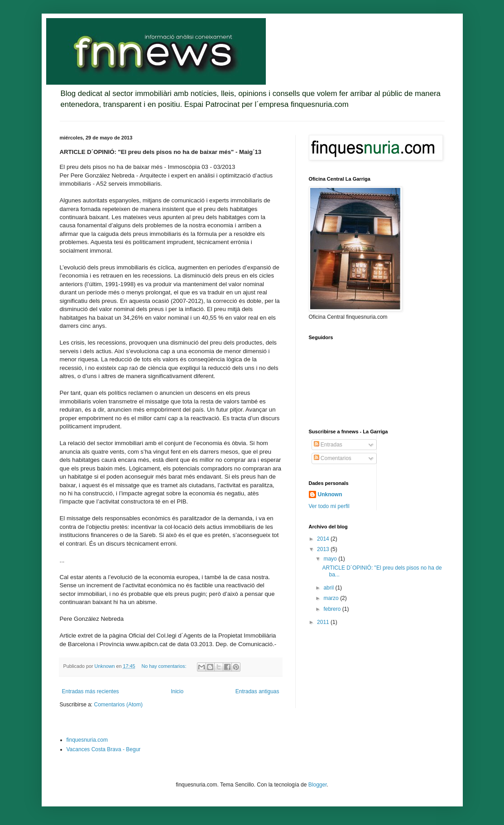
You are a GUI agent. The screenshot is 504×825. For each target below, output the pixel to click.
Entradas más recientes (91, 691)
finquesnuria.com (87, 740)
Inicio (177, 691)
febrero (333, 609)
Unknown (330, 494)
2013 (324, 549)
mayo (331, 559)
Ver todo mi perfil (329, 506)
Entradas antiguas (257, 691)
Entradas (328, 445)
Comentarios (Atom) (118, 705)
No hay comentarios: (164, 666)
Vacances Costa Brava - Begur (104, 749)
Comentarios (333, 458)
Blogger (318, 785)
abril (329, 588)
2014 (324, 539)
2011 (324, 622)
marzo (332, 598)
